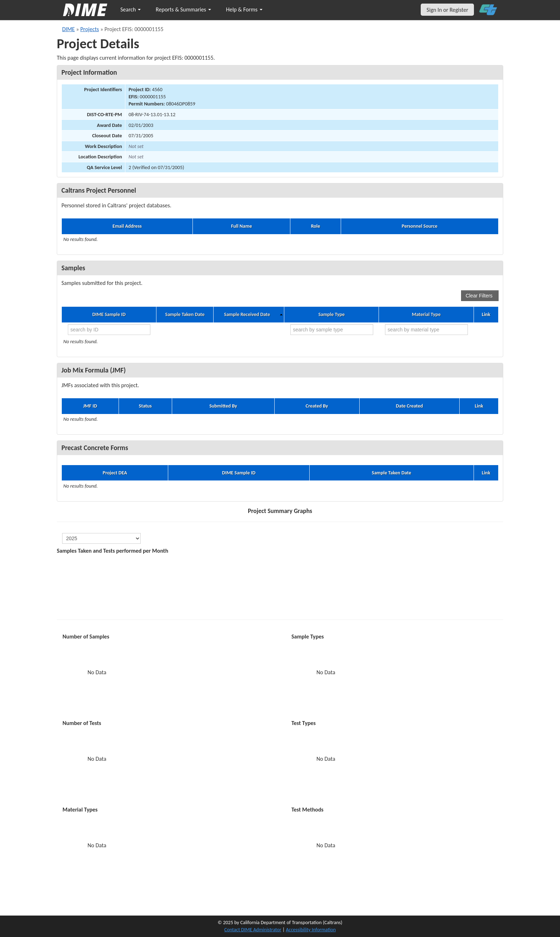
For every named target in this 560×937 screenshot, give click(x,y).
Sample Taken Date (185, 315)
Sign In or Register (447, 10)
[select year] (101, 538)
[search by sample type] (332, 330)
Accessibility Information (311, 930)
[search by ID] (109, 330)
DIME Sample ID (109, 315)
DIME (68, 29)
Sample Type (331, 315)
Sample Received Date (247, 315)
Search (131, 9)
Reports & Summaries (183, 9)
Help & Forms (244, 9)
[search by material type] (426, 330)
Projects (90, 29)
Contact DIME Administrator (253, 930)
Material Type (426, 315)
